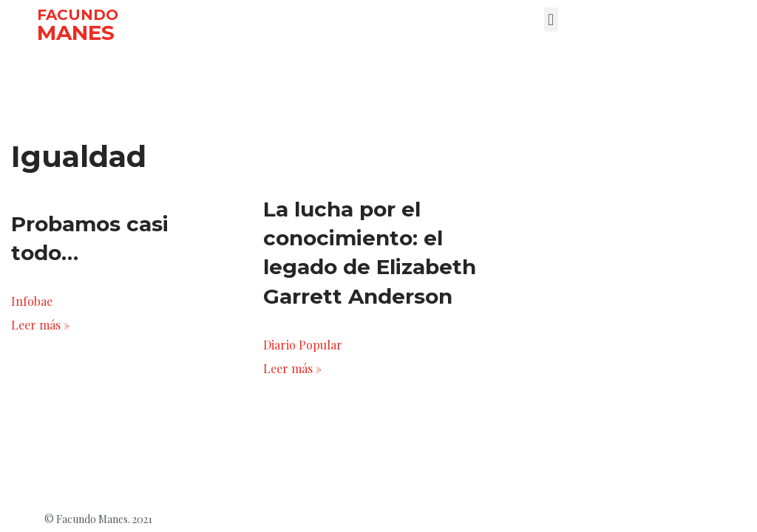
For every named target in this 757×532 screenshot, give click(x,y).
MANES (76, 33)
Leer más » (40, 325)
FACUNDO (78, 15)
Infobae (32, 301)
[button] (551, 20)
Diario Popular (303, 345)
